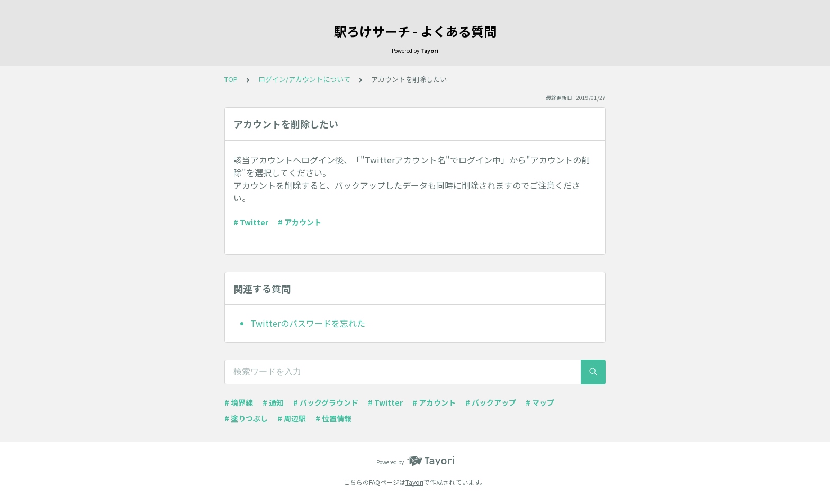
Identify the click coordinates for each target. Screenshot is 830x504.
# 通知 (273, 402)
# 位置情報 (333, 418)
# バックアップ (491, 402)
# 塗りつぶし (246, 418)
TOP (231, 79)
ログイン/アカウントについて (304, 79)
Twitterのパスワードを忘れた (308, 323)
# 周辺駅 (292, 418)
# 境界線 (239, 402)
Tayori (414, 482)
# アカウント (300, 222)
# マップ (540, 402)
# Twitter (251, 222)
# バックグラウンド (326, 402)
